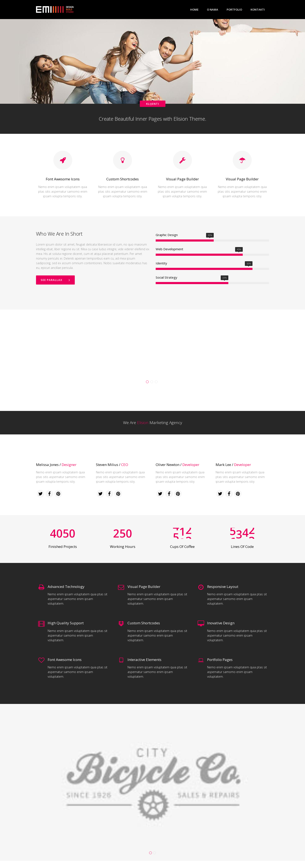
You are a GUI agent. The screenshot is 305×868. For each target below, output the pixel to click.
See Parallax (55, 280)
